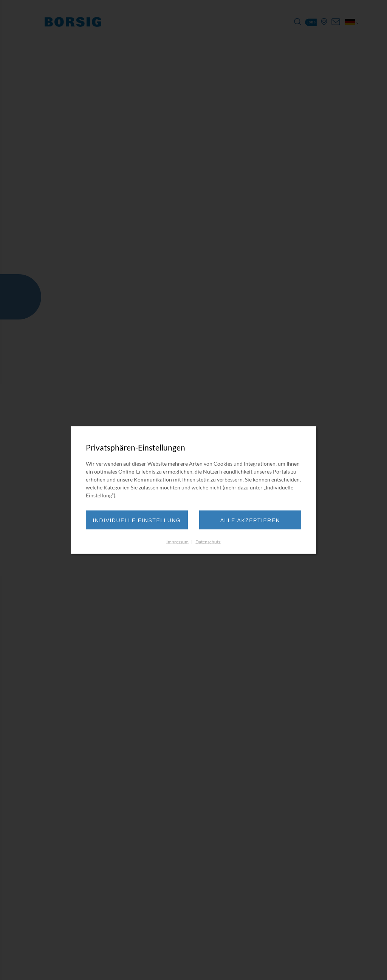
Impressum (177, 542)
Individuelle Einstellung (137, 520)
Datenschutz (208, 542)
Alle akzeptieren (250, 520)
